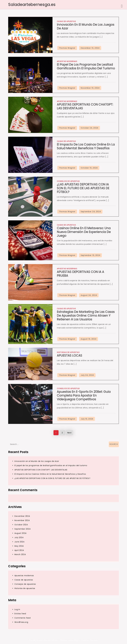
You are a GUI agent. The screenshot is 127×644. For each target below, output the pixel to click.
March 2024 (20, 554)
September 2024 (23, 529)
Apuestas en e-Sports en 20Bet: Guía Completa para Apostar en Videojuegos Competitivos (84, 395)
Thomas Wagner (67, 48)
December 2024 (22, 516)
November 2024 (22, 520)
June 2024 (19, 542)
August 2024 (21, 533)
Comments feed (22, 618)
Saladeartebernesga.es (32, 4)
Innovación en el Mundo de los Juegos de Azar (86, 26)
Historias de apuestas (68, 352)
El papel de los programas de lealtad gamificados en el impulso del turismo (86, 66)
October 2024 (21, 525)
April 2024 (19, 550)
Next (69, 433)
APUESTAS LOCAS (70, 355)
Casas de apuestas (66, 21)
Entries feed (20, 614)
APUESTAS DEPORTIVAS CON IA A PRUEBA (80, 274)
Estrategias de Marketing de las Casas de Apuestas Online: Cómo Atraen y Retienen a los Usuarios (86, 316)
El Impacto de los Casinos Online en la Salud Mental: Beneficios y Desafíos (86, 146)
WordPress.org (21, 622)
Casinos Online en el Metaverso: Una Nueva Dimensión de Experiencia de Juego (84, 232)
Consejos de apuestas (68, 181)
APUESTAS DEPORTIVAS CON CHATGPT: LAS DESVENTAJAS (85, 106)
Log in (17, 609)
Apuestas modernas (67, 61)
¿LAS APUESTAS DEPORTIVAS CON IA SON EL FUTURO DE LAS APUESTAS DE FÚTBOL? (83, 188)
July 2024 (19, 537)
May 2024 (19, 546)
